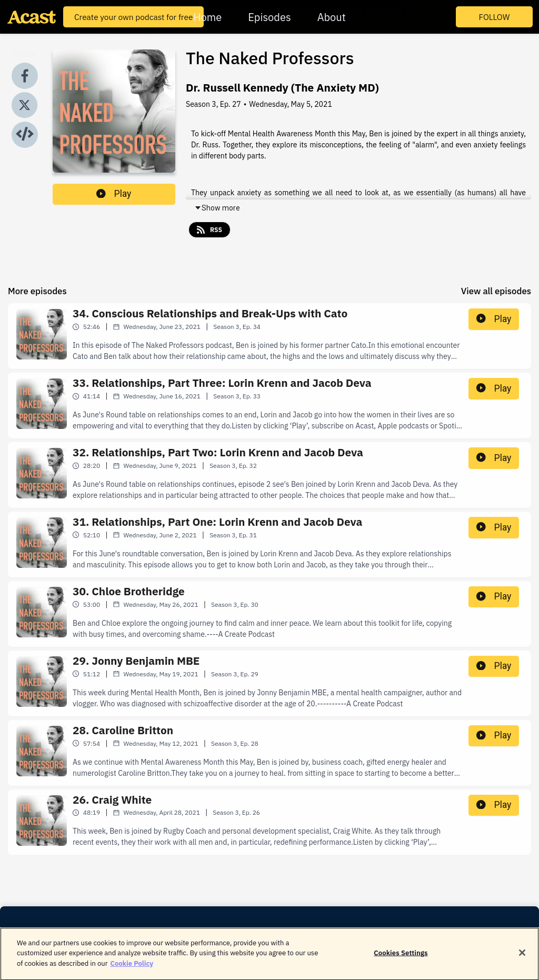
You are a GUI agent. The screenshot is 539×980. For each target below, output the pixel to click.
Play (114, 194)
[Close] (522, 958)
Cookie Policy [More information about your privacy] (132, 969)
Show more (217, 208)
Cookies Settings (401, 958)
